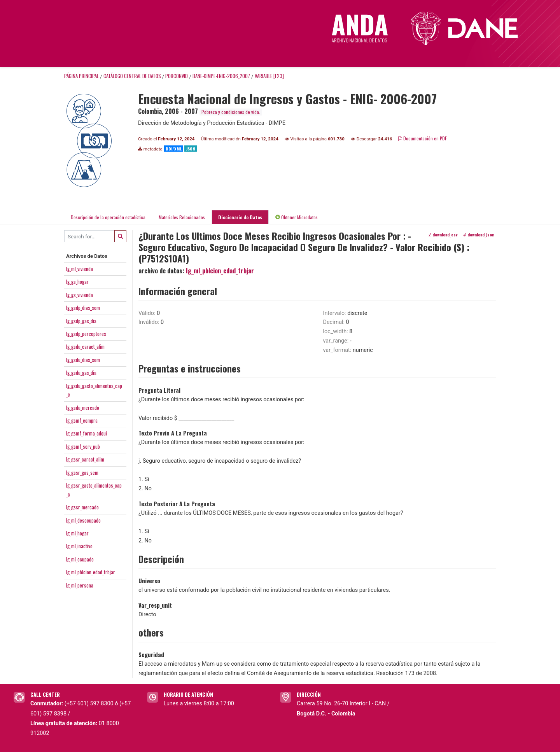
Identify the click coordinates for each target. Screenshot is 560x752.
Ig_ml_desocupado (83, 520)
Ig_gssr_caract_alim (85, 459)
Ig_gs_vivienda (80, 295)
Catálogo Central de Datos (132, 76)
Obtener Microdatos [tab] (297, 217)
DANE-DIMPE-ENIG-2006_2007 (221, 76)
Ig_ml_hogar (77, 533)
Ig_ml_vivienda (80, 269)
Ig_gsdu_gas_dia (81, 373)
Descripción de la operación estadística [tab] (108, 217)
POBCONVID (177, 76)
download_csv (443, 235)
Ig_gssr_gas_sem (82, 472)
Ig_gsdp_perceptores (86, 334)
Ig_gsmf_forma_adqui (87, 433)
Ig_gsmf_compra (82, 420)
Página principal (81, 76)
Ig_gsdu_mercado (83, 407)
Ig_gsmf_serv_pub (83, 446)
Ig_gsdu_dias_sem (83, 360)
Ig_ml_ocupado (80, 559)
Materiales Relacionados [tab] (182, 217)
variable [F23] (269, 76)
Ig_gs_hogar (77, 282)
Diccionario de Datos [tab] (240, 217)
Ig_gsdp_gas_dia (81, 321)
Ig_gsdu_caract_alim (85, 346)
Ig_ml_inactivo (79, 546)
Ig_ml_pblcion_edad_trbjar (91, 572)
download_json (479, 235)
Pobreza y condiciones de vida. (231, 112)
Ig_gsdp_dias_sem (83, 308)
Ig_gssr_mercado (82, 507)
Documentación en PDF (423, 138)
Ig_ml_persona (80, 585)
